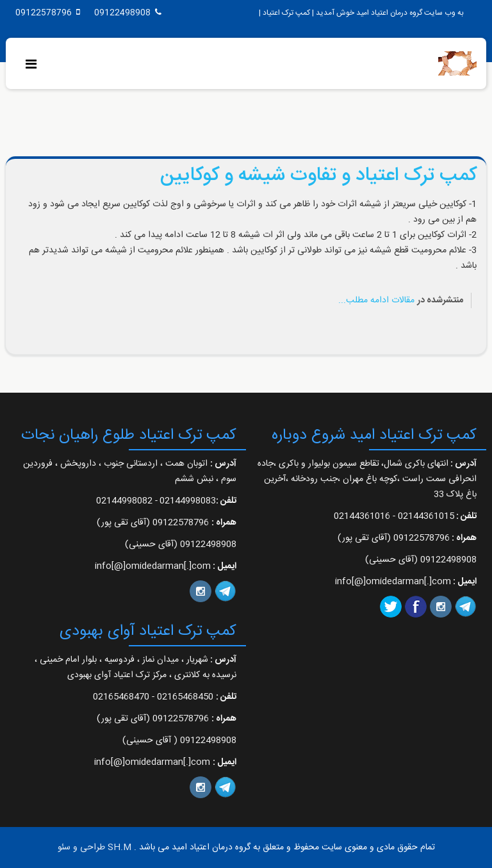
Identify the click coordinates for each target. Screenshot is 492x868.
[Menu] (34, 66)
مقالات (403, 300)
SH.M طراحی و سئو (94, 848)
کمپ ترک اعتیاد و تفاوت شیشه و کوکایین (318, 176)
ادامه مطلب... (364, 300)
